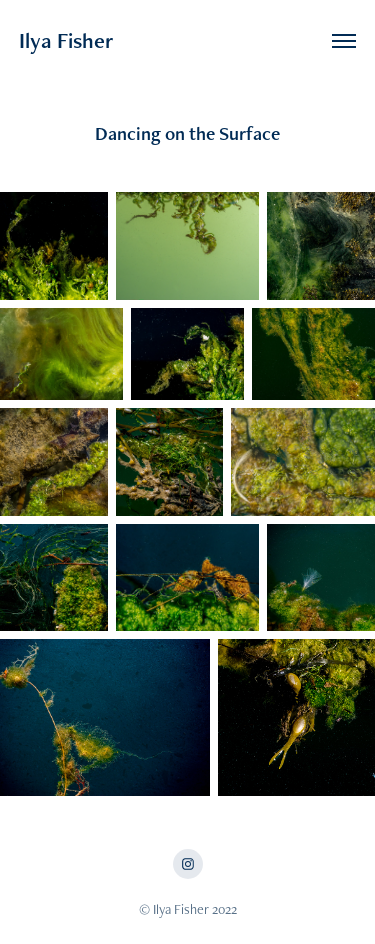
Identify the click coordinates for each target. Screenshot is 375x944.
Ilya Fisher (66, 40)
